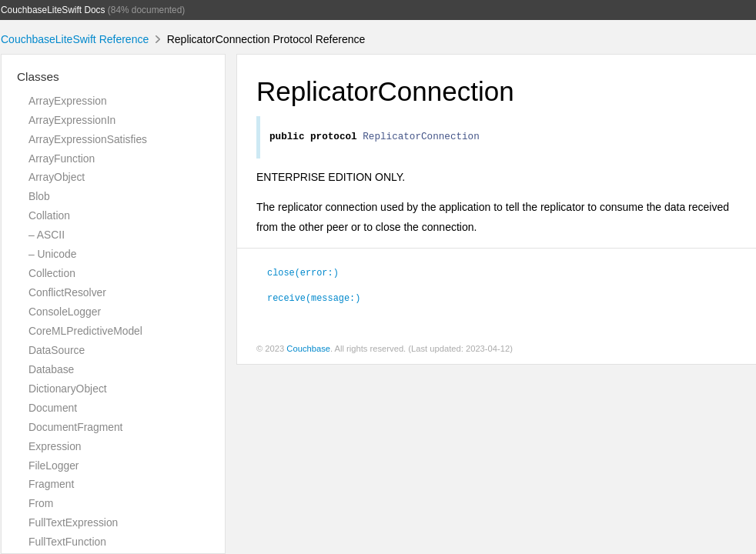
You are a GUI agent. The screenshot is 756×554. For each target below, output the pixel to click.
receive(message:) (314, 299)
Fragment (51, 484)
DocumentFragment (75, 427)
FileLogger (54, 466)
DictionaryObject (68, 389)
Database (51, 369)
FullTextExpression (73, 522)
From (41, 503)
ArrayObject (57, 177)
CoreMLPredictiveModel (85, 331)
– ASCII (47, 235)
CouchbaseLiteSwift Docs (53, 10)
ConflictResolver (67, 292)
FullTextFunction (67, 542)
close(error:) (303, 274)
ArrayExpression (68, 101)
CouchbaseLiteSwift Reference (75, 39)
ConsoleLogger (65, 312)
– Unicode (52, 254)
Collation (49, 215)
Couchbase (308, 351)
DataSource (57, 350)
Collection (52, 273)
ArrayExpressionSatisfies (88, 139)
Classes (38, 77)
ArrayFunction (62, 159)
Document (53, 408)
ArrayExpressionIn (72, 120)
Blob (39, 196)
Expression (55, 446)
